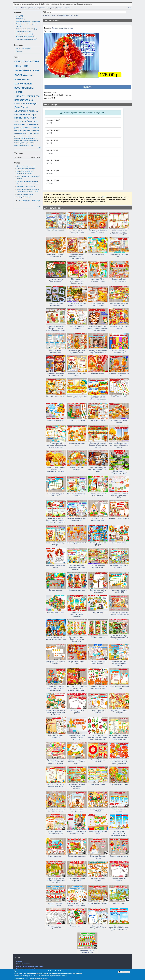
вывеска (35, 130)
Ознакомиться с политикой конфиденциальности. (31, 978)
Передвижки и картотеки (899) (27, 39)
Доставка (24, 8)
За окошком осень (98, 421)
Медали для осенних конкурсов (119, 712)
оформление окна (24, 111)
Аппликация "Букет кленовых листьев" (98, 280)
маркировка (28, 138)
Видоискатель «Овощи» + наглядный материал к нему (119, 638)
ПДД (22, 138)
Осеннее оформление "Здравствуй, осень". (77, 352)
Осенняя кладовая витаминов (77, 327)
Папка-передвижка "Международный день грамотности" (77, 567)
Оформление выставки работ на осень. (119, 305)
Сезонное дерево (77, 926)
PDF (104, 197)
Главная (17, 8)
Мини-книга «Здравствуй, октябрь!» (56, 544)
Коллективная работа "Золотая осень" (98, 591)
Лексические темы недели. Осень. (98, 566)
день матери (20, 121)
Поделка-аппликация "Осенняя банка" (98, 495)
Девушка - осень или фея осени (56, 566)
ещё (39, 206)
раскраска (19, 128)
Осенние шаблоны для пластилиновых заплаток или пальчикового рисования (98, 328)
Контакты (67, 8)
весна (30, 75)
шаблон (17, 138)
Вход (129, 8)
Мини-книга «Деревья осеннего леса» (56, 255)
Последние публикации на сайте (26, 969)
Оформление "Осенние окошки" (77, 663)
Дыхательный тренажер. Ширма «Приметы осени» (119, 614)
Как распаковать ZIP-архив (26, 169)
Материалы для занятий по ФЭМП (56, 663)
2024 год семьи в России (25, 194)
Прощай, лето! (98, 613)
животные (35, 128)
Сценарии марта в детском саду (28, 181)
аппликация (31, 104)
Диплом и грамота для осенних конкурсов (56, 785)
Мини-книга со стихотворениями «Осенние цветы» (77, 281)
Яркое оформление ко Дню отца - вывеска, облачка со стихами (56, 762)
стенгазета (33, 124)
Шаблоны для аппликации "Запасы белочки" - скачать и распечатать (77, 688)
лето (36, 121)
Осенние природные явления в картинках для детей (98, 470)
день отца (32, 136)
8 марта (33, 115)
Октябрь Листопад (98, 255)
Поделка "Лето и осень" (77, 421)
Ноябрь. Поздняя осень (56, 230)
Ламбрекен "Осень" (98, 784)
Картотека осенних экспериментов (77, 810)
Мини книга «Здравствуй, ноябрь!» (77, 495)
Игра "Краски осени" (119, 396)
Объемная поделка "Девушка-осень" (56, 280)
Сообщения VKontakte (23, 964)
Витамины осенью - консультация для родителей (119, 664)
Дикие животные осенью (98, 903)
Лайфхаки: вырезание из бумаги (28, 184)
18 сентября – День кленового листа (98, 305)
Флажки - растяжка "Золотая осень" (56, 904)
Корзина (19, 51)
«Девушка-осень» (98, 373)
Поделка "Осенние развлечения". (56, 305)
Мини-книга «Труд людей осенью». (119, 327)
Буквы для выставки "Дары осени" (77, 880)
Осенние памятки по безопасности (56, 352)
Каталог (54, 16)
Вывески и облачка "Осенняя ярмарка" (119, 280)
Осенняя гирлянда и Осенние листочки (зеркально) (77, 639)
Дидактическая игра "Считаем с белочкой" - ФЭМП (77, 762)
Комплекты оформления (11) (26, 37)
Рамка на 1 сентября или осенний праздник (77, 833)
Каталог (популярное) (24, 48)
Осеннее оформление (56, 421)
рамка (29, 143)
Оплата (43, 8)
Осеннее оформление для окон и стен (77, 397)
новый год (21, 66)
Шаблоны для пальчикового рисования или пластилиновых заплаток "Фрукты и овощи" (98, 737)
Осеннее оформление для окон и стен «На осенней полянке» (119, 445)
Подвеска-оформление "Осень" (98, 833)
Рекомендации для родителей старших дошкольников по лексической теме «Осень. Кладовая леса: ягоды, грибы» (77, 256)
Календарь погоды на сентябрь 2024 (119, 591)
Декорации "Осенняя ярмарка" (98, 544)
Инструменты (34, 8)
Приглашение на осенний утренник (119, 687)
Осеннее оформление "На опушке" (119, 374)
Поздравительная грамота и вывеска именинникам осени (98, 398)
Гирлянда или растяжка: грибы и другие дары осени (119, 496)
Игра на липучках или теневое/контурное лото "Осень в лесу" (56, 881)
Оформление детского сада (68, 16)
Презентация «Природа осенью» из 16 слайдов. (77, 305)
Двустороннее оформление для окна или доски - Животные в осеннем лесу (119, 928)
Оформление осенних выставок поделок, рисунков (77, 786)
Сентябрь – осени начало (56, 396)
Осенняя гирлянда (98, 637)
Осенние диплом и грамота (77, 712)
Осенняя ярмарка (119, 543)
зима (35, 61)
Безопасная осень (56, 590)
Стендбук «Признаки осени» (119, 422)
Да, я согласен (124, 972)
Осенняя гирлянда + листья (119, 810)
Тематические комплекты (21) (26, 29)
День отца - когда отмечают (26, 166)
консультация (30, 118)
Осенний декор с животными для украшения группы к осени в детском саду (119, 834)
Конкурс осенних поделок (119, 518)
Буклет (30, 121)
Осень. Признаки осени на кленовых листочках (56, 810)
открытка (35, 133)
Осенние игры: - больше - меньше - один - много (77, 904)
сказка (29, 130)
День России (21, 107)
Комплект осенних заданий (98, 880)
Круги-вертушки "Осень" (119, 784)
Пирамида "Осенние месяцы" (98, 857)
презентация (22, 79)
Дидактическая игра (27, 96)
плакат (27, 128)
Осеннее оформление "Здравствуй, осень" (56, 374)
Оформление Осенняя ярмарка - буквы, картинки (77, 737)
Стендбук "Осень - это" (56, 613)
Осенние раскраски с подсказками (56, 927)
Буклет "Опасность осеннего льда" (98, 663)
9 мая (32, 145)
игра (17, 100)
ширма (25, 115)
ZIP (87, 202)
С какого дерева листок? (77, 543)
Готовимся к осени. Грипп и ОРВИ (77, 374)
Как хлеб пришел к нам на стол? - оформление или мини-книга (56, 713)
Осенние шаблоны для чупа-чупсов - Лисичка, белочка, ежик (56, 688)
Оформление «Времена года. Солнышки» (98, 231)
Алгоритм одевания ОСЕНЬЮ (98, 810)
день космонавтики (21, 136)
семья (17, 130)
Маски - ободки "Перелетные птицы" (119, 472)
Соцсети (59, 8)
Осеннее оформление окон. (77, 444)
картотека (25, 100)
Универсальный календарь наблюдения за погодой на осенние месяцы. (56, 445)
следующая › (26, 201)
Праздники (51, 8)
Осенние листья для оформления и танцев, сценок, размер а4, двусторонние (119, 762)
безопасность (21, 124)
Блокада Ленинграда (24, 197)
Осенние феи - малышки (119, 856)
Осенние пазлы (119, 903)
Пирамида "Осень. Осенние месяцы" (98, 519)
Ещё (39, 147)
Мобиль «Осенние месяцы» (77, 469)
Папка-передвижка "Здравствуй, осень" (56, 833)
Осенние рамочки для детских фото (119, 352)
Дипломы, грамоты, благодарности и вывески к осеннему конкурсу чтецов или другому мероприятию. (56, 520)
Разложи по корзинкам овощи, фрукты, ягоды (98, 687)
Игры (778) (20, 16)
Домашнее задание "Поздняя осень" (56, 736)
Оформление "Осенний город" (119, 255)
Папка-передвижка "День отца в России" (77, 519)
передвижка (23, 70)
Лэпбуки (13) (20, 19)
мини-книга (19, 133)
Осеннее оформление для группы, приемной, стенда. (56, 638)
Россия (23, 130)
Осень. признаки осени (77, 856)
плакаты (18, 118)
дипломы (23, 143)
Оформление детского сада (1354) (28, 21)
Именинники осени (56, 856)
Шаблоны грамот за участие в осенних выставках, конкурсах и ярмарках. (119, 232)
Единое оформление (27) (25, 31)
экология (28, 133)
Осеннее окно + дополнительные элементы (77, 615)
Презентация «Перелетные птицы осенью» (77, 232)
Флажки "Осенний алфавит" (98, 761)
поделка (20, 75)
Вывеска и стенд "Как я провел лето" (119, 566)
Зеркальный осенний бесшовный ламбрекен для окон (98, 445)
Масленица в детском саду (26, 187)
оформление (23, 61)
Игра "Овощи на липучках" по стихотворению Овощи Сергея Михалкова (119, 737)
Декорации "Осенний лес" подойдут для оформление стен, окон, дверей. (56, 470)
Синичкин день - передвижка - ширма (98, 927)
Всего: (33, 157)
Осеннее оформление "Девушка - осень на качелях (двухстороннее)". (56, 328)
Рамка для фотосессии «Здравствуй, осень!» (98, 352)
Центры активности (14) (24, 34)
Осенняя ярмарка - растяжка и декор (87, 951)
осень (51, 31)
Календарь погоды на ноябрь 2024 (56, 495)
